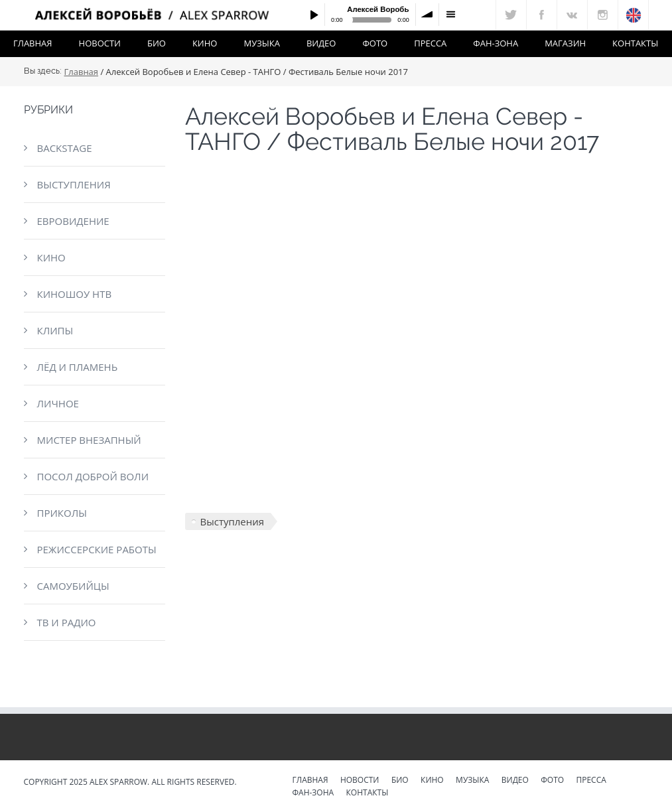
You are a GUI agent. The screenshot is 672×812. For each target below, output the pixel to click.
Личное (58, 403)
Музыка (261, 43)
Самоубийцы (73, 586)
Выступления (74, 184)
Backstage (65, 148)
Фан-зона (496, 43)
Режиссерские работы (97, 549)
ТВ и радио (67, 622)
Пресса (430, 43)
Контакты (635, 43)
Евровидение (73, 221)
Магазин (565, 43)
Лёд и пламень (78, 367)
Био (157, 43)
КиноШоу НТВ (75, 294)
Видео (321, 43)
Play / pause (314, 15)
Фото (375, 43)
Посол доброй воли (93, 476)
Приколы (62, 513)
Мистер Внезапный (89, 440)
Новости (100, 43)
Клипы (55, 330)
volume (427, 15)
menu (450, 15)
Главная (33, 43)
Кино (205, 43)
